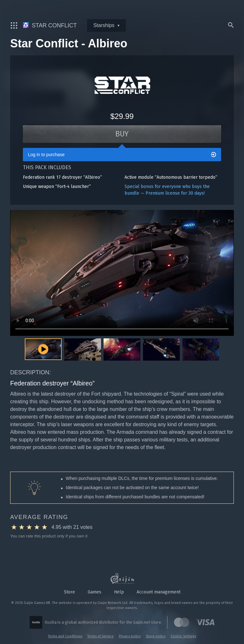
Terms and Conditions (65, 636)
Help (119, 592)
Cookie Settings (183, 636)
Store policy (156, 636)
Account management (159, 592)
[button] (83, 351)
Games (95, 592)
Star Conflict (50, 25)
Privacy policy (130, 636)
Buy (122, 134)
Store (69, 592)
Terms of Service (101, 636)
